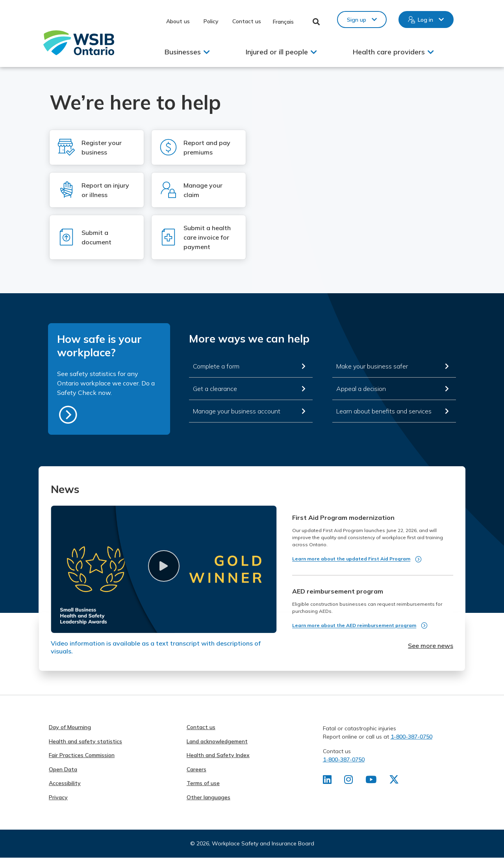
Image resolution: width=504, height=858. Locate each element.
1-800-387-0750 (411, 737)
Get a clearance (215, 389)
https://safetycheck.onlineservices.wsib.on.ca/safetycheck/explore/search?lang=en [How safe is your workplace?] (68, 415)
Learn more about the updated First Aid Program (351, 559)
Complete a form (216, 366)
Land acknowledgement (217, 741)
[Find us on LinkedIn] (327, 781)
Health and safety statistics (85, 741)
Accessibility (65, 783)
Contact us (247, 21)
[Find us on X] (395, 781)
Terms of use (203, 783)
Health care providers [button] (389, 52)
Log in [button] (425, 20)
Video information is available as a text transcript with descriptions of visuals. (156, 647)
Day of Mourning (70, 727)
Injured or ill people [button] (277, 52)
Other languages (208, 797)
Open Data (63, 769)
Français (283, 22)
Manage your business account (237, 411)
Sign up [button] (357, 20)
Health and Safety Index (218, 755)
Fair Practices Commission (82, 755)
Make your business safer (372, 366)
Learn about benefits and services (384, 411)
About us (178, 21)
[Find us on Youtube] (372, 781)
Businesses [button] (183, 52)
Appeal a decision (361, 389)
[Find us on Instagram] (349, 781)
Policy (211, 21)
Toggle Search (316, 22)
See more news (431, 646)
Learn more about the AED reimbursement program (354, 625)
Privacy (58, 797)
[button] (164, 566)
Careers (196, 769)
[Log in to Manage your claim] (199, 190)
